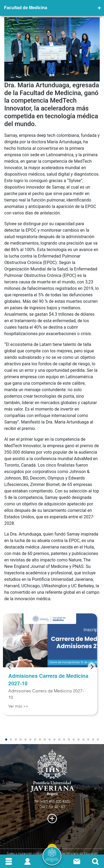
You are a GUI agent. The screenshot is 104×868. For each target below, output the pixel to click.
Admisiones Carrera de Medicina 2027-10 (48, 680)
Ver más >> (18, 706)
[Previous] (10, 667)
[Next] (92, 667)
